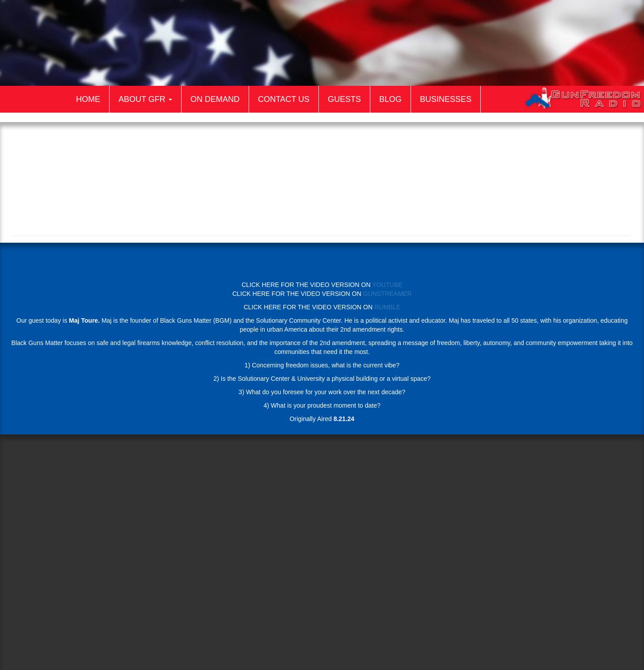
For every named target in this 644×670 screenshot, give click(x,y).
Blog (390, 99)
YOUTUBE (387, 285)
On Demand (215, 99)
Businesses (446, 99)
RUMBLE (387, 307)
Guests (344, 99)
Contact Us (284, 99)
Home (88, 99)
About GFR (145, 99)
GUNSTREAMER (388, 294)
